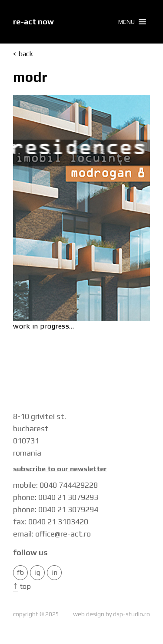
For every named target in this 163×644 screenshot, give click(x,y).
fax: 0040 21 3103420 (51, 522)
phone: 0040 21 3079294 (56, 509)
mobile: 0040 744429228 (55, 485)
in (55, 573)
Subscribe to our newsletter (60, 469)
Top (22, 586)
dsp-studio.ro (131, 614)
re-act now (33, 22)
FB (20, 573)
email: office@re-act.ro (52, 534)
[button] (126, 22)
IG (37, 573)
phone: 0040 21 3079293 (56, 497)
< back (23, 54)
